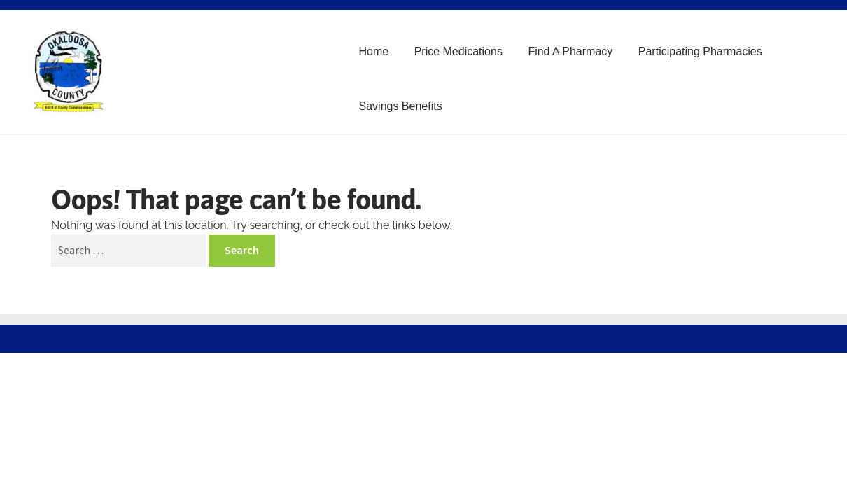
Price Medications (458, 51)
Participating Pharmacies (700, 51)
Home (374, 51)
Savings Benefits (401, 106)
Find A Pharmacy (570, 51)
